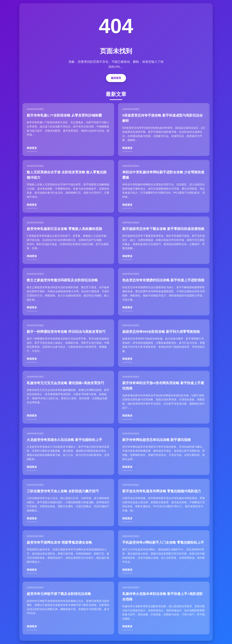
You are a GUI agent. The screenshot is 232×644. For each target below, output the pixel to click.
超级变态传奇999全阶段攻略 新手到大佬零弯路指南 (161, 332)
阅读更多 (32, 148)
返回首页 (116, 78)
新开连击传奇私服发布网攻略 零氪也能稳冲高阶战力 (162, 491)
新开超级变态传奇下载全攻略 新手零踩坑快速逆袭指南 (163, 229)
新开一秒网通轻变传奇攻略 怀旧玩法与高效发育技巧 (66, 332)
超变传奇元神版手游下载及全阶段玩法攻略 (59, 594)
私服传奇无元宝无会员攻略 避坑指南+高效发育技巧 (65, 383)
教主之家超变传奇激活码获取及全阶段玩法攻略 (62, 280)
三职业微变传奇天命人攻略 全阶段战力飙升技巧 (63, 491)
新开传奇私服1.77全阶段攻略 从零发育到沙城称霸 (64, 115)
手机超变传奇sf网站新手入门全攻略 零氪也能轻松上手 (163, 542)
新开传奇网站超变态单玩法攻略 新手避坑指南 (157, 440)
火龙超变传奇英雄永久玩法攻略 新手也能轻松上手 (64, 440)
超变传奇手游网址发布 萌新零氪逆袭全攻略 (59, 542)
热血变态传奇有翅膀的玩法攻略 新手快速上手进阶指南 (163, 280)
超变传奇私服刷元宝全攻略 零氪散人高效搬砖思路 (64, 229)
